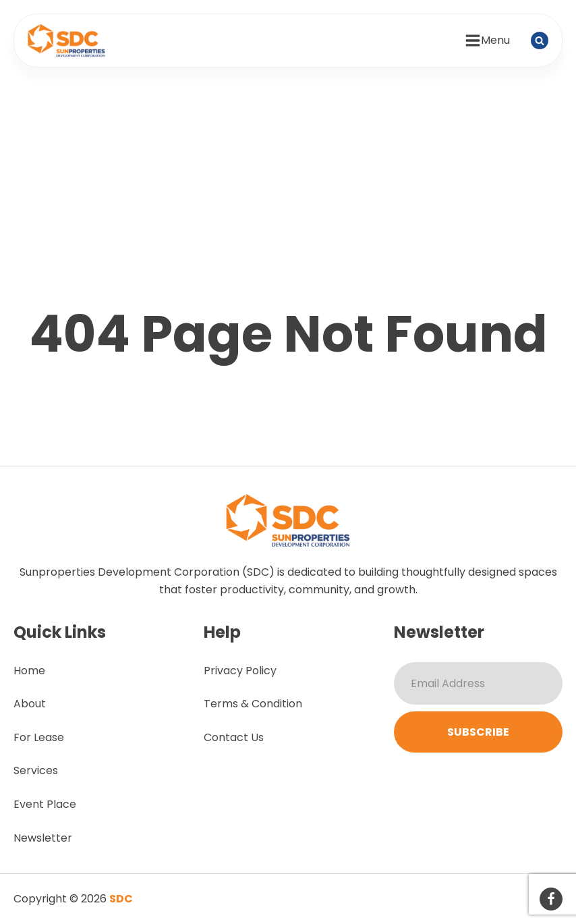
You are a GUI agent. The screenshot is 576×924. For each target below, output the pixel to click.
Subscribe (478, 732)
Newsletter (43, 838)
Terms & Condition (253, 704)
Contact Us (234, 737)
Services (36, 770)
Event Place (45, 804)
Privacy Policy (240, 671)
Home (29, 671)
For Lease (39, 737)
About (30, 704)
